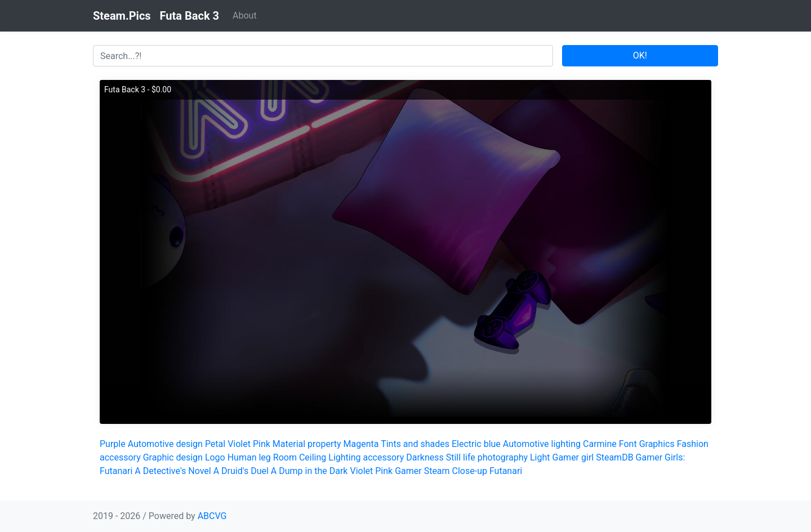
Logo (215, 457)
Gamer (408, 471)
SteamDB (614, 457)
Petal (215, 444)
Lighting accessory (366, 457)
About (245, 15)
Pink (262, 444)
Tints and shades (415, 444)
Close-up (470, 471)
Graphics (657, 444)
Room (285, 457)
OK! (640, 55)
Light (540, 457)
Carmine (600, 444)
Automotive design (165, 444)
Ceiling (313, 457)
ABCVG (212, 516)
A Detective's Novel (173, 471)
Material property (307, 444)
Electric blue (476, 444)
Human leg (249, 457)
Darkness (425, 457)
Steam (437, 471)
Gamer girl (573, 457)
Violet (239, 444)
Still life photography (487, 457)
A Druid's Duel (241, 471)
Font (628, 444)
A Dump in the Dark (309, 471)
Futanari (506, 471)
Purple (113, 444)
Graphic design (173, 457)
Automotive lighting (542, 444)
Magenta (361, 444)
